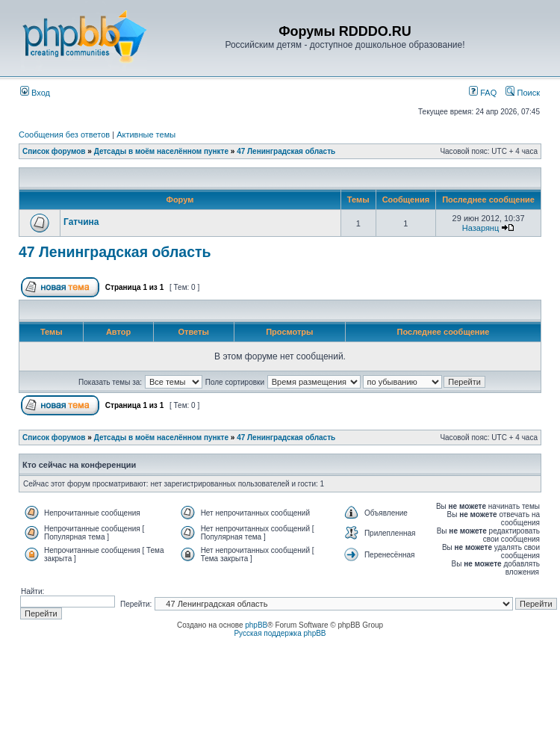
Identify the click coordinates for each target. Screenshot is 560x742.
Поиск (523, 93)
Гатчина (81, 222)
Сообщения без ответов (64, 135)
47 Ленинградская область (286, 151)
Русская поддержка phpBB (280, 633)
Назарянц (480, 228)
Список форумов (54, 151)
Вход (35, 93)
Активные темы (146, 135)
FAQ (483, 93)
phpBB (256, 625)
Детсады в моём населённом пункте (161, 151)
